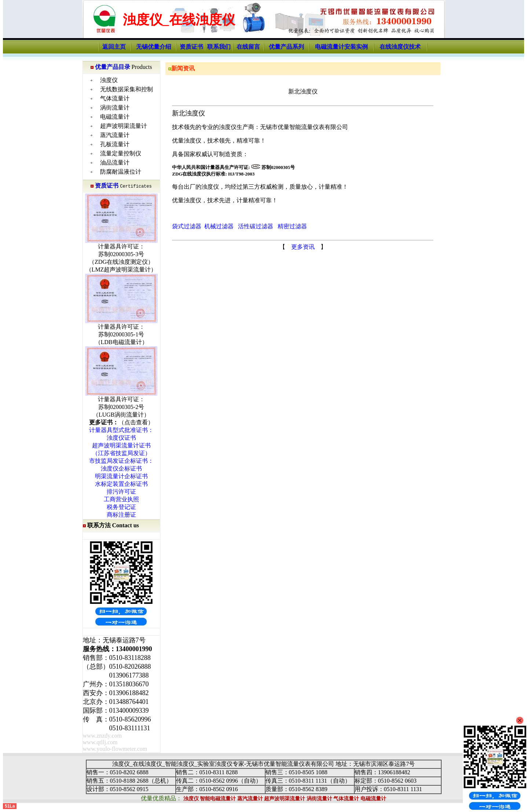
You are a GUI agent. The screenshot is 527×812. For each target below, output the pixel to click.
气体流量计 (115, 98)
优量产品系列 (286, 47)
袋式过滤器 (187, 226)
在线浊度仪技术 (400, 47)
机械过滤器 (219, 226)
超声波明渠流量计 (124, 126)
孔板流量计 (115, 144)
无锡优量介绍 (154, 47)
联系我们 (219, 47)
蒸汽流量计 (115, 135)
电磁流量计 (115, 117)
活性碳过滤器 (256, 226)
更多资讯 (303, 247)
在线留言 (248, 47)
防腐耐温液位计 (121, 172)
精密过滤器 (292, 226)
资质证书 (191, 47)
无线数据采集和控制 (127, 89)
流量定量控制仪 (121, 153)
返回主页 (114, 47)
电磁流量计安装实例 (341, 47)
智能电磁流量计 (218, 799)
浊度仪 (109, 80)
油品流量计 (115, 163)
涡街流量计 (115, 108)
